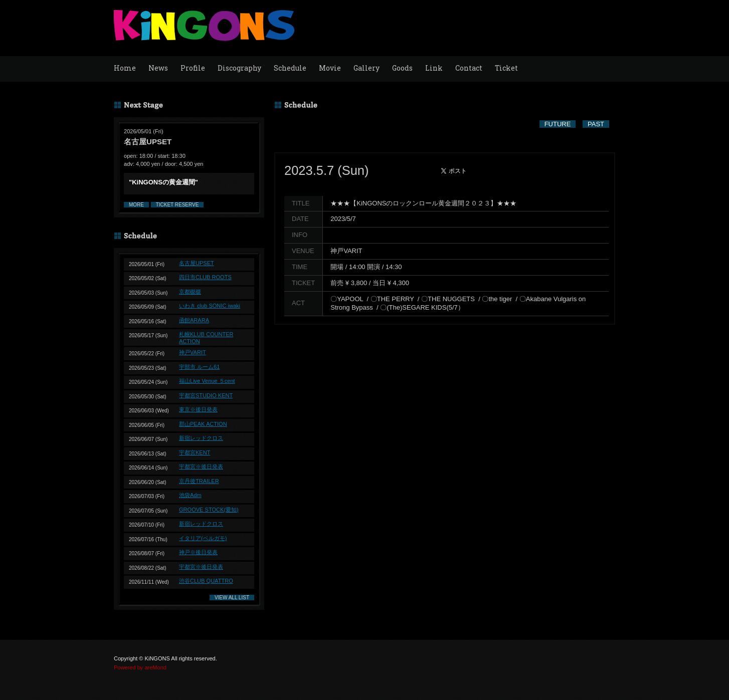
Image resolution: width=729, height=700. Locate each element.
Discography (239, 68)
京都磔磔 (190, 292)
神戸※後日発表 (198, 552)
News (158, 68)
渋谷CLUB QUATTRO (206, 581)
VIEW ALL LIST (232, 598)
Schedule (290, 68)
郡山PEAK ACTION (203, 424)
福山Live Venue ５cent (207, 381)
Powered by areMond (140, 667)
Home (125, 68)
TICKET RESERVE (177, 205)
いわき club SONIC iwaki (210, 306)
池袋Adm (190, 495)
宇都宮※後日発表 (201, 466)
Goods (402, 68)
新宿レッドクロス (201, 438)
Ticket (506, 68)
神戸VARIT (193, 352)
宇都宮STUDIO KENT (206, 395)
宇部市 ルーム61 (199, 367)
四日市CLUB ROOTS (205, 277)
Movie (330, 68)
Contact (469, 68)
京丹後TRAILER (199, 481)
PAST (596, 124)
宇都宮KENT (195, 452)
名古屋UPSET (197, 263)
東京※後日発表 (198, 409)
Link (434, 68)
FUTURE (558, 124)
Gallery (367, 68)
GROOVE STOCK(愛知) (209, 510)
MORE (136, 205)
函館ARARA (194, 320)
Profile (193, 68)
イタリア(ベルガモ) (203, 538)
